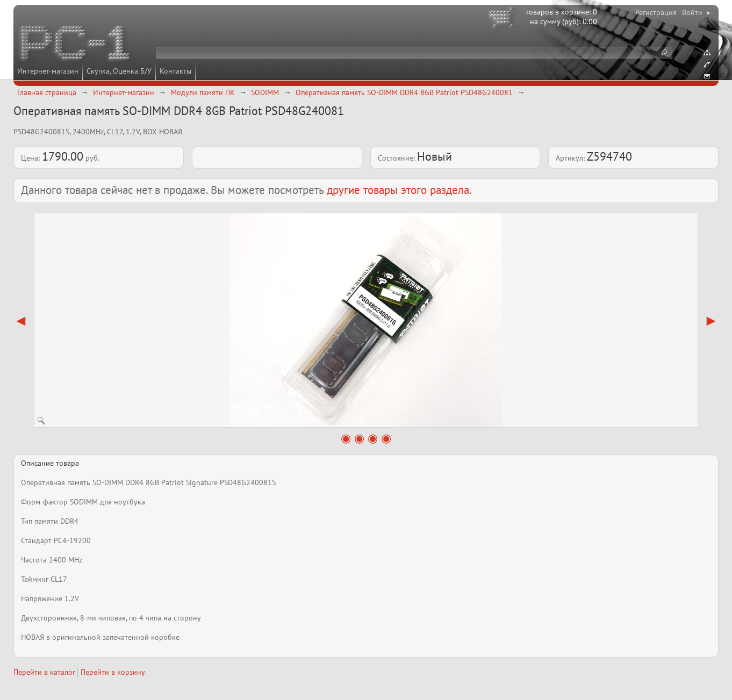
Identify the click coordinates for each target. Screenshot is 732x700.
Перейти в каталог (44, 672)
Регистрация (656, 12)
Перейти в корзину (113, 672)
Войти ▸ (696, 12)
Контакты (175, 71)
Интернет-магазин (48, 71)
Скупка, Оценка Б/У (119, 71)
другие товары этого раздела (398, 190)
